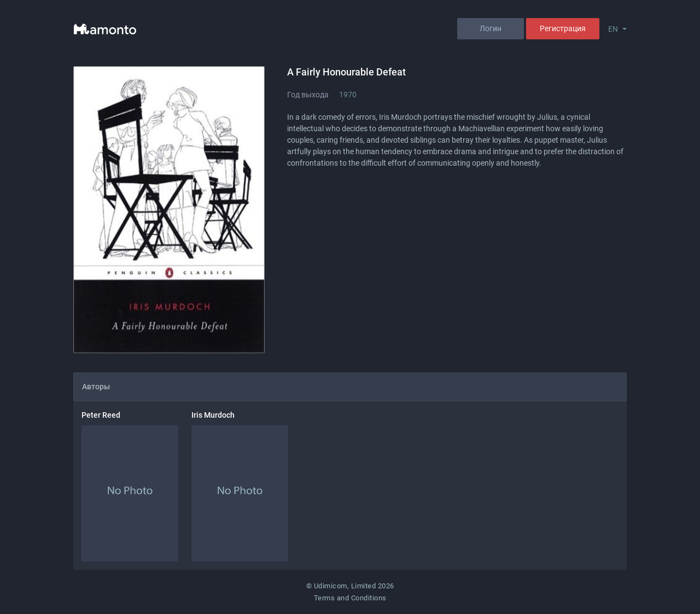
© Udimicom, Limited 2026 (350, 586)
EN (613, 29)
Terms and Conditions (350, 598)
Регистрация (563, 28)
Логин (491, 28)
